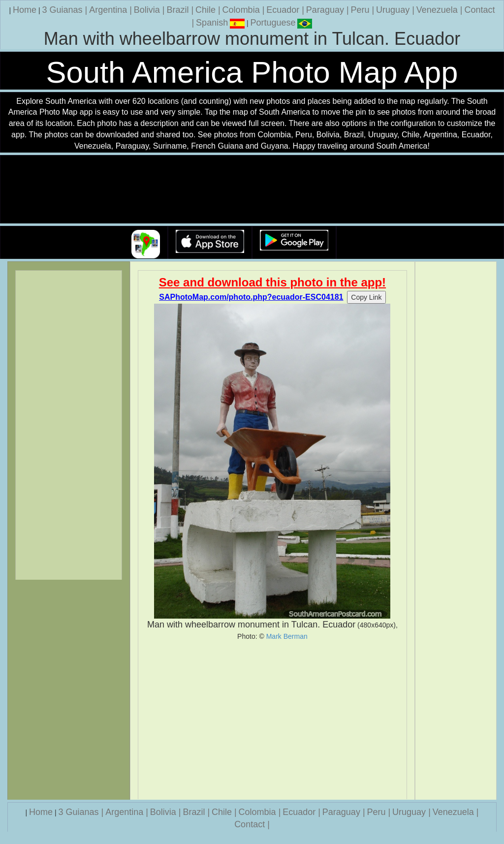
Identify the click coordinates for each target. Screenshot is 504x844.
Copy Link (366, 297)
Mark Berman (287, 636)
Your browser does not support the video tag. (252, 190)
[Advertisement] (273, 720)
